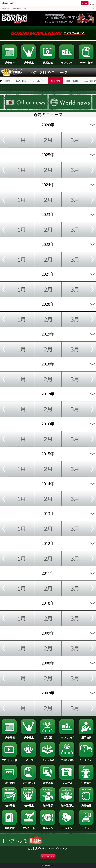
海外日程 (10, 804)
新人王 (48, 736)
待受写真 (48, 782)
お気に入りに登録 (48, 856)
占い (86, 827)
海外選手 (48, 804)
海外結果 (29, 804)
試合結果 (29, 61)
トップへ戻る (22, 841)
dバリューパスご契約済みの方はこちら (15, 8)
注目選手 (86, 782)
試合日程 (10, 61)
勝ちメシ (48, 827)
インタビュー (86, 759)
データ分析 (86, 61)
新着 (8, 81)
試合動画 (10, 782)
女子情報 (56, 81)
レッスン (67, 827)
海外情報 (86, 804)
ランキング (67, 61)
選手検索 (86, 736)
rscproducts (72, 81)
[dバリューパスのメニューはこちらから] (92, 3)
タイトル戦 (48, 759)
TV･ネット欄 (10, 759)
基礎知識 (10, 827)
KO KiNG (21, 81)
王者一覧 (29, 759)
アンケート (29, 827)
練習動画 (48, 61)
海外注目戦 (67, 804)
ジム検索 (67, 782)
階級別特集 (67, 759)
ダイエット (38, 81)
